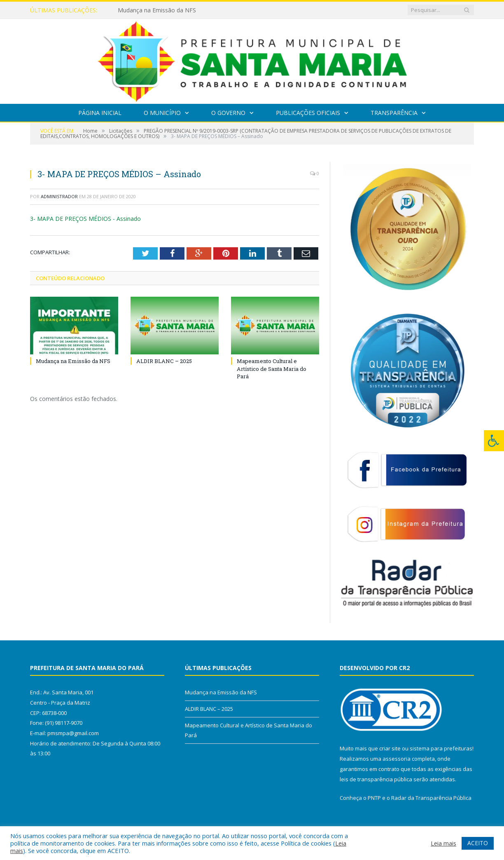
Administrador (59, 196)
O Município (162, 113)
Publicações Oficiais (308, 113)
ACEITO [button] (478, 843)
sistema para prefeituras (441, 748)
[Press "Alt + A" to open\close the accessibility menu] (494, 441)
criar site (390, 748)
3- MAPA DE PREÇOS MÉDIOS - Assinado (85, 219)
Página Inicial (100, 113)
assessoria (397, 759)
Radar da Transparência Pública (431, 798)
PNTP (374, 798)
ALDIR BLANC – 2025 (164, 361)
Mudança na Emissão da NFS (157, 10)
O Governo (228, 113)
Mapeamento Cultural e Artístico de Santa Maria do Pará (272, 368)
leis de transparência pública (376, 779)
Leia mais (443, 843)
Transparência (394, 113)
